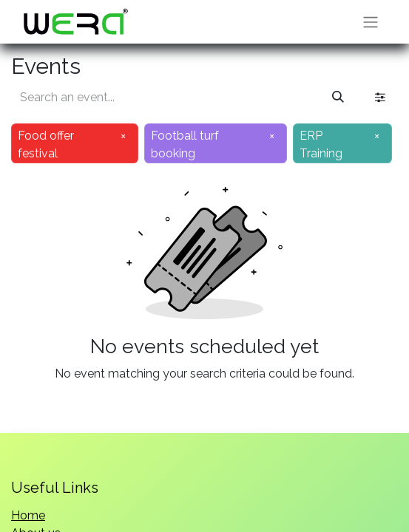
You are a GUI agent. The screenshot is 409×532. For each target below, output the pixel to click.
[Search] (338, 98)
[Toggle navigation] (371, 22)
